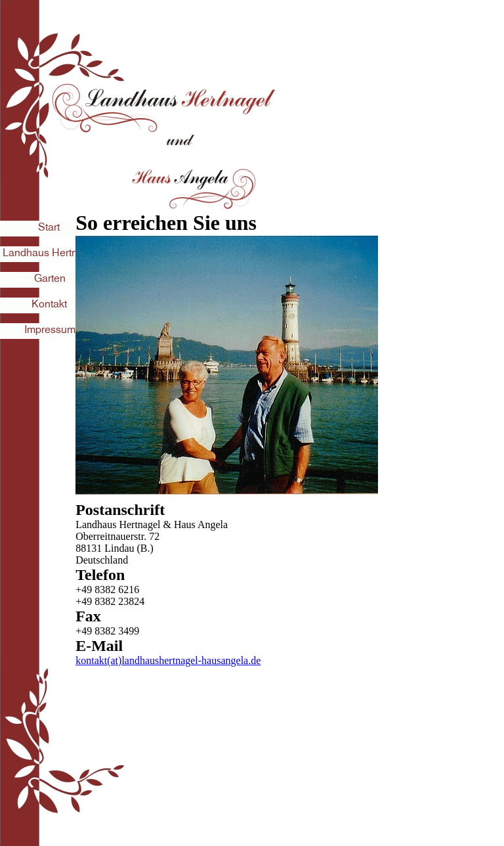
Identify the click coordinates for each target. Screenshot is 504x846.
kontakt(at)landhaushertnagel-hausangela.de (168, 660)
